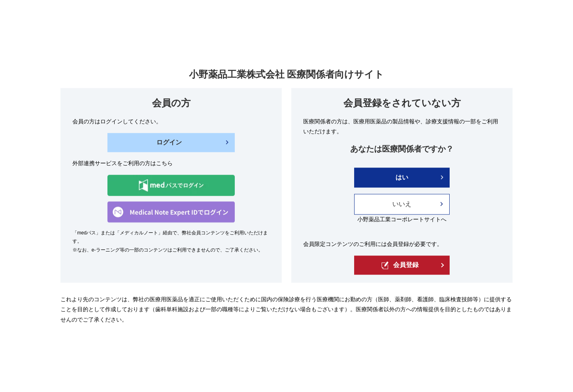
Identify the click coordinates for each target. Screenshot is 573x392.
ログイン (169, 142)
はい (402, 177)
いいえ (402, 204)
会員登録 (400, 265)
